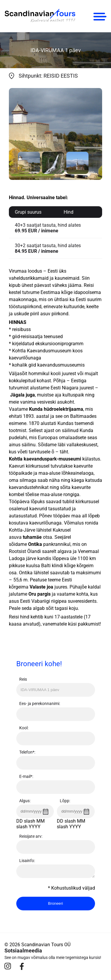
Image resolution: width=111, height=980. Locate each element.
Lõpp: (65, 801)
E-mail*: (26, 776)
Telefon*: (27, 752)
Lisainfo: (27, 861)
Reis (23, 679)
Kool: (24, 728)
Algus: (25, 801)
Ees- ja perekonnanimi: (40, 704)
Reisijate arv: (31, 836)
